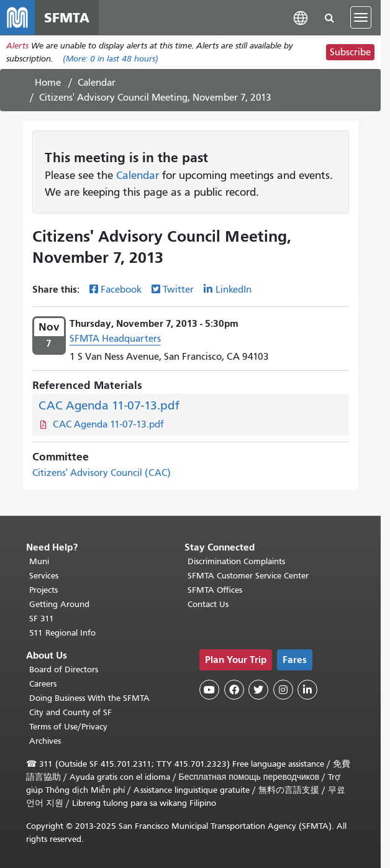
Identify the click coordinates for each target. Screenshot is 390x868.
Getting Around (59, 604)
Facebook (121, 290)
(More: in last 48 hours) (111, 59)
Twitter (178, 290)
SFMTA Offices (215, 590)
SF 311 (42, 619)
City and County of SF (70, 712)
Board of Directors (64, 669)
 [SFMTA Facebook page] (234, 690)
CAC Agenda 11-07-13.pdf (109, 405)
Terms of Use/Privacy (68, 727)
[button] (301, 17)
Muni (39, 561)
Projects (43, 590)
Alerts (17, 46)
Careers (43, 684)
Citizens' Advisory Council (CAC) (102, 473)
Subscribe (350, 52)
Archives (45, 741)
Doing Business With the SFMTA (89, 698)
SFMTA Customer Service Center (248, 576)
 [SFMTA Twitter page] (258, 690)
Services (44, 576)
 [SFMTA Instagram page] (283, 690)
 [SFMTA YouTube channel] (209, 690)
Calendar (97, 83)
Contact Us (208, 604)
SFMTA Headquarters (115, 339)
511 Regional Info (62, 633)
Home (48, 83)
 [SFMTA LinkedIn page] (307, 690)
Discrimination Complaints (236, 561)
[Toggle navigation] (361, 17)
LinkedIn (234, 290)
